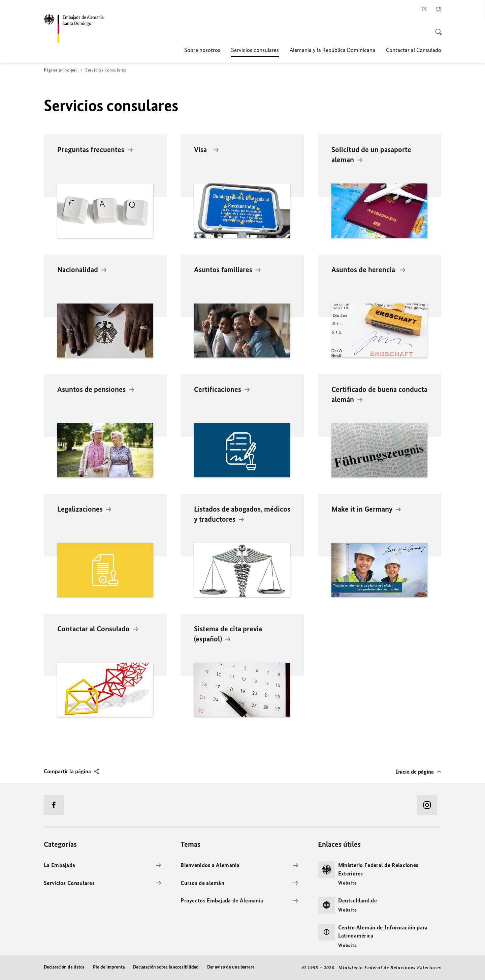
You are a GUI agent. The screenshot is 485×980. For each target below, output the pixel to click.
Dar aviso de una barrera (231, 967)
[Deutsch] (425, 9)
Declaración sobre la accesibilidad (166, 967)
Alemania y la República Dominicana (332, 50)
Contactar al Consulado (414, 50)
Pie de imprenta (109, 967)
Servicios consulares (255, 50)
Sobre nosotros (202, 50)
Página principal (63, 70)
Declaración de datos (64, 967)
